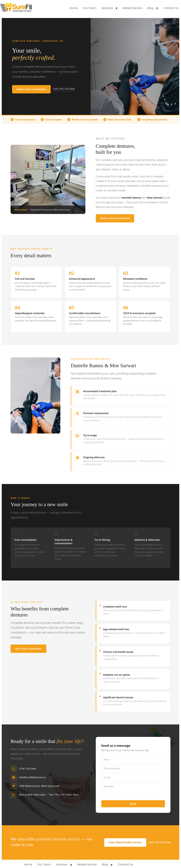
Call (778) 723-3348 (64, 89)
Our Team (90, 8)
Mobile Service (133, 8)
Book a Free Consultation (31, 89)
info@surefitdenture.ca (32, 777)
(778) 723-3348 (27, 769)
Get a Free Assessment (28, 649)
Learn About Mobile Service (125, 842)
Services (107, 8)
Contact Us (171, 8)
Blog (150, 8)
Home (74, 8)
